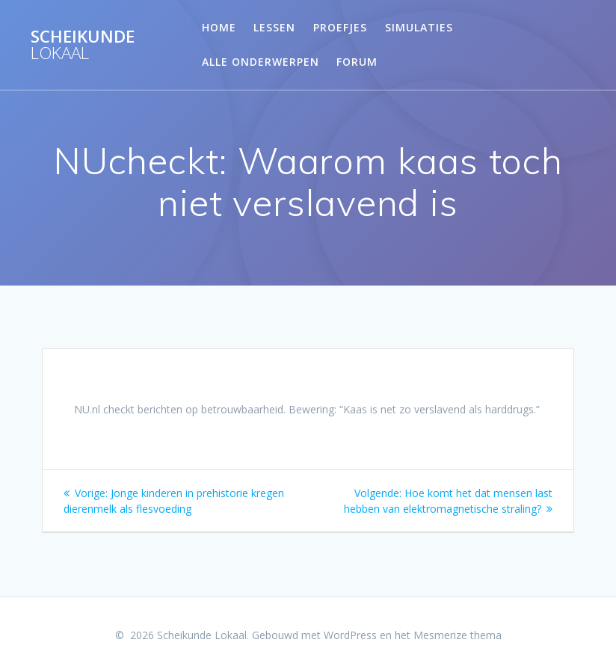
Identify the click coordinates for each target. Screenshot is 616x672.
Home (219, 27)
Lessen (274, 27)
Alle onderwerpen (261, 62)
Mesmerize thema (458, 635)
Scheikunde (83, 45)
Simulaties (419, 27)
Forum (357, 62)
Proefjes (340, 27)
